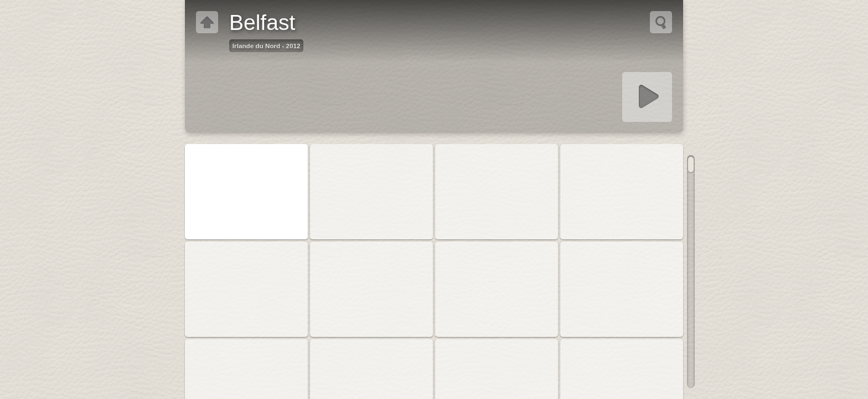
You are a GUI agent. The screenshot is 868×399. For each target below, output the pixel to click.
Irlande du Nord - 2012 (267, 46)
